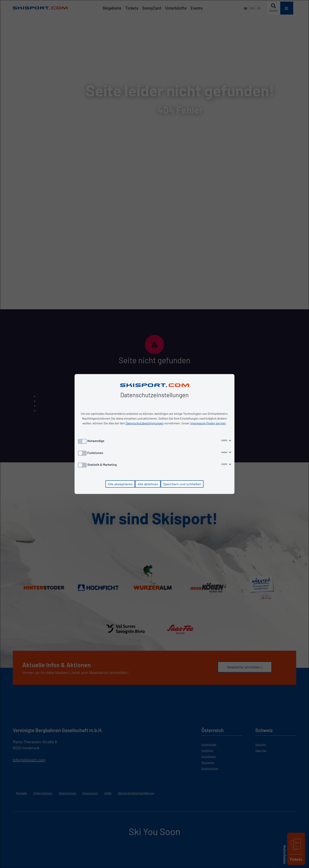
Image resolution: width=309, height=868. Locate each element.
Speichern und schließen (182, 484)
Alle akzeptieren (120, 484)
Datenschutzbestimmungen (145, 423)
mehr (226, 440)
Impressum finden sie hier (208, 423)
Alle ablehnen (148, 484)
